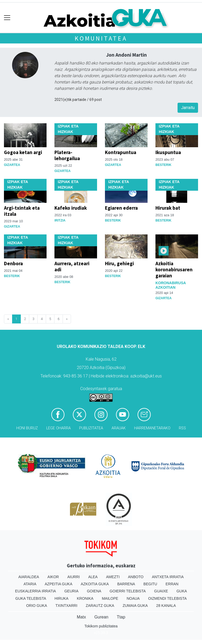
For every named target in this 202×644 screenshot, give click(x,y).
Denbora (13, 263)
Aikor (53, 577)
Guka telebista (31, 598)
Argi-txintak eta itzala (22, 211)
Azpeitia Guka (59, 584)
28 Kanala (166, 606)
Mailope (110, 598)
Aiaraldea (29, 577)
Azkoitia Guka (95, 584)
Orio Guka (36, 606)
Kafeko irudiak (71, 208)
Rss (182, 428)
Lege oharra (59, 428)
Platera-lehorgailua (67, 155)
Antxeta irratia (168, 577)
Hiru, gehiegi (119, 263)
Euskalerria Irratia (35, 591)
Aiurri (74, 577)
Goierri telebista (128, 591)
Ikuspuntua (168, 152)
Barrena (126, 584)
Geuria (72, 591)
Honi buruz (27, 428)
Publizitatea (91, 428)
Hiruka (61, 598)
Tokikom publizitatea (101, 626)
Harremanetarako (152, 428)
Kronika (85, 598)
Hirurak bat (168, 208)
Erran (172, 584)
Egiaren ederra (121, 208)
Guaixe (161, 591)
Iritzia (60, 220)
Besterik (163, 165)
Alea (93, 577)
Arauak (119, 428)
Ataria (30, 584)
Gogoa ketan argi (23, 152)
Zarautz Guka (100, 606)
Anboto (136, 577)
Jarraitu (188, 108)
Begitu (150, 584)
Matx (81, 617)
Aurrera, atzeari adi (72, 266)
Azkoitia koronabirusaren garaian (174, 269)
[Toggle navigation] (7, 18)
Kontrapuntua (121, 152)
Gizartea (12, 165)
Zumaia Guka (135, 606)
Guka (182, 591)
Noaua (133, 598)
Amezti (113, 577)
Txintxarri (66, 606)
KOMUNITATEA (101, 38)
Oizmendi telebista (167, 598)
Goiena (94, 591)
